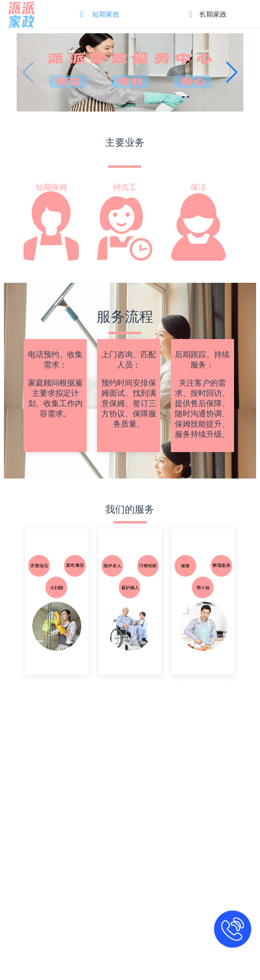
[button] (232, 72)
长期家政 (213, 14)
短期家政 (106, 14)
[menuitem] (98, 14)
